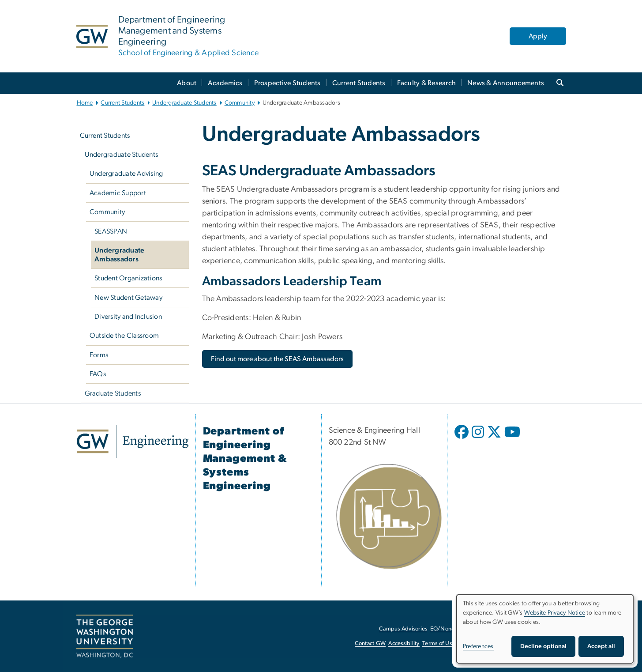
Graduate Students (113, 393)
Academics (225, 83)
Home (85, 103)
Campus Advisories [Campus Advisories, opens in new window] (403, 629)
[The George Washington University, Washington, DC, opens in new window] (105, 636)
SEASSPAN (111, 231)
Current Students (359, 83)
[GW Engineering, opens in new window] (133, 441)
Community (240, 103)
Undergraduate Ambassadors (119, 255)
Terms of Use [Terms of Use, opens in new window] (439, 644)
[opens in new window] (462, 438)
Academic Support (118, 193)
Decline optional (543, 646)
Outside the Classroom (124, 336)
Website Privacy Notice (555, 613)
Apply (538, 36)
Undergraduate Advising (126, 174)
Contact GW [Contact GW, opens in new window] (370, 644)
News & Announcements (506, 83)
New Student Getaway (128, 298)
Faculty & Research (427, 83)
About (187, 83)
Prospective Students (287, 83)
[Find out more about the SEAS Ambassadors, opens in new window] (277, 359)
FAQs (98, 374)
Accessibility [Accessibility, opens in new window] (404, 644)
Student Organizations (128, 278)
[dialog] (545, 629)
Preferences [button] (478, 646)
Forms (99, 355)
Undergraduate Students (184, 103)
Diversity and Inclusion (128, 317)
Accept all (601, 646)
